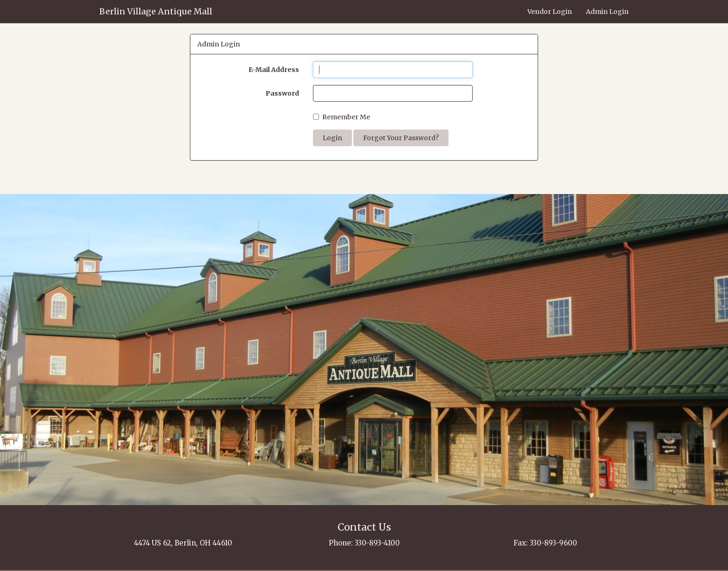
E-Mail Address (274, 70)
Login (332, 138)
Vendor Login (550, 12)
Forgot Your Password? (401, 138)
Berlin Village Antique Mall (156, 11)
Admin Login (607, 12)
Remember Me (341, 117)
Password (282, 93)
